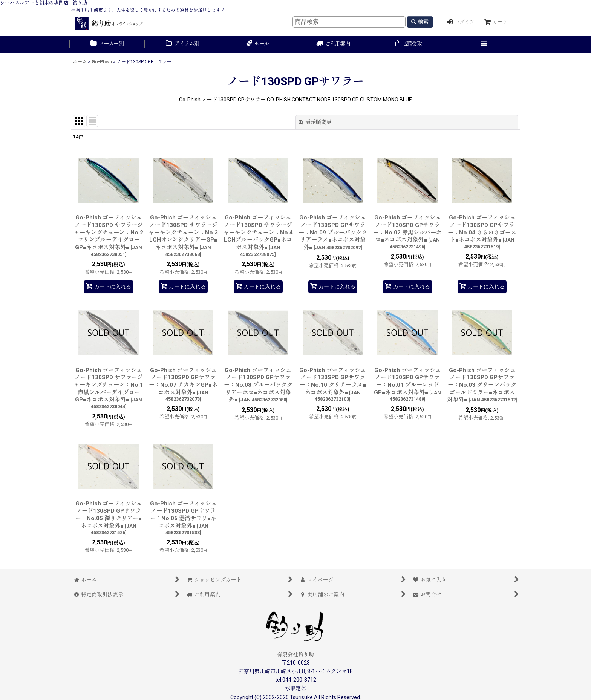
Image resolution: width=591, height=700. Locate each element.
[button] (484, 44)
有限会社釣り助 (295, 654)
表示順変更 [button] (315, 122)
